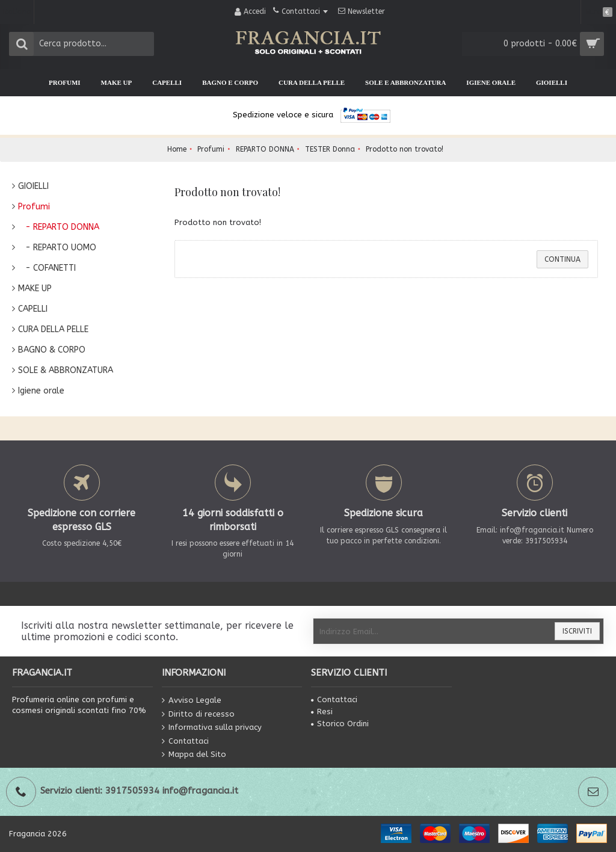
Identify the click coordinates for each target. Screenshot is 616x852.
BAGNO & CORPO (52, 350)
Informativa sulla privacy (212, 728)
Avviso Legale (192, 701)
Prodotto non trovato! (405, 149)
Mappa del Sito (194, 755)
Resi (322, 712)
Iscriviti (577, 631)
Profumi (211, 149)
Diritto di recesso (198, 714)
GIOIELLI (33, 186)
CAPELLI (33, 309)
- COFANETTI (47, 268)
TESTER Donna (330, 149)
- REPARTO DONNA (59, 227)
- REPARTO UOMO (57, 248)
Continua (562, 259)
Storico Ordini (340, 724)
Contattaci (185, 742)
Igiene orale (41, 391)
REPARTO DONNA (265, 149)
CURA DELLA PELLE (53, 329)
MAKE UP (35, 289)
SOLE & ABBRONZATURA (66, 370)
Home (177, 149)
